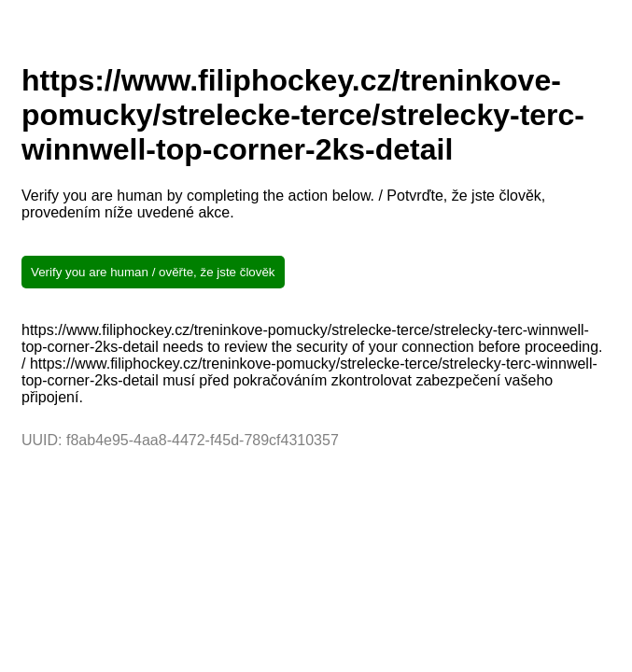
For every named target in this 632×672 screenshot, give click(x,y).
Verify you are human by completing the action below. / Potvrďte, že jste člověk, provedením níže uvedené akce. (283, 204)
